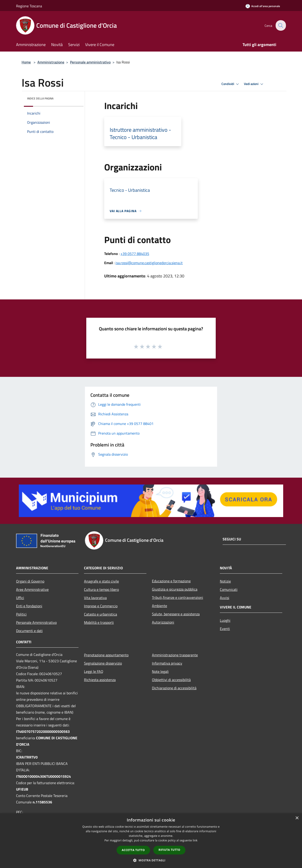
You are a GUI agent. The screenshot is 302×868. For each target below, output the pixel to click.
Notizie (225, 581)
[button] (151, 860)
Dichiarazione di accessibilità (174, 688)
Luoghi (225, 620)
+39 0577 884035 (135, 254)
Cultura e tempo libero (101, 589)
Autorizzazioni (163, 622)
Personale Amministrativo (36, 622)
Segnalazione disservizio (103, 663)
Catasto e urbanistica (101, 614)
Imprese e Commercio (101, 606)
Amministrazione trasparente (175, 655)
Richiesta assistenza (100, 680)
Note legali (160, 671)
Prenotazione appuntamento (106, 655)
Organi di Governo (30, 581)
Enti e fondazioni (29, 606)
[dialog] (151, 841)
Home (26, 62)
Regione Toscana (29, 6)
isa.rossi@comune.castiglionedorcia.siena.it (149, 263)
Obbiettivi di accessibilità (171, 680)
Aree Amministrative (32, 589)
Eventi (225, 629)
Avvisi (225, 598)
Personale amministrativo (90, 62)
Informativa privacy (167, 663)
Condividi (231, 84)
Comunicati (229, 589)
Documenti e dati (29, 631)
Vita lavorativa (95, 598)
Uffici (20, 598)
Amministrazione (51, 62)
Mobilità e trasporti (99, 622)
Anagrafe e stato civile (101, 581)
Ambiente (159, 606)
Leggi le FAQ (94, 671)
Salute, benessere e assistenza (176, 614)
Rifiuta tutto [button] (169, 850)
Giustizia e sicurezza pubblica (175, 589)
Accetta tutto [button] (133, 850)
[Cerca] (280, 25)
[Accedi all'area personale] (263, 6)
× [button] (297, 818)
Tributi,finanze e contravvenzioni (178, 597)
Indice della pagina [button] (40, 98)
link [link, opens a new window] (195, 840)
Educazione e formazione (171, 581)
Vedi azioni (254, 84)
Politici (21, 614)
